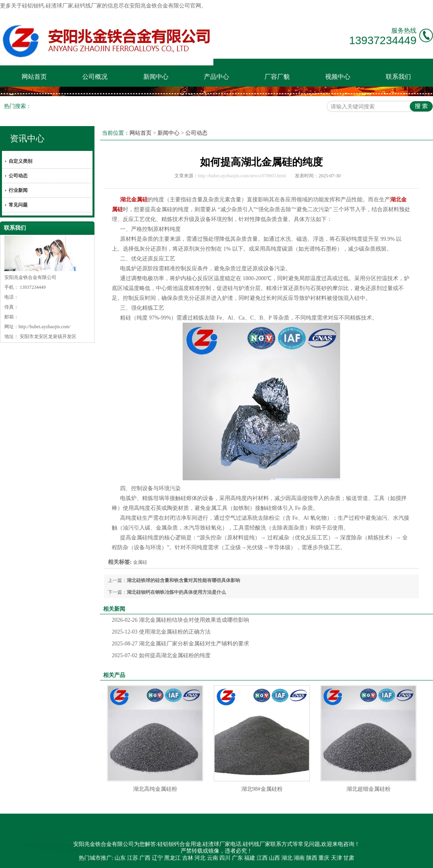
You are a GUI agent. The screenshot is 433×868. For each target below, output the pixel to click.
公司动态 (18, 176)
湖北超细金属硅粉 (368, 789)
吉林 (188, 858)
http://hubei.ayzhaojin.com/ (44, 327)
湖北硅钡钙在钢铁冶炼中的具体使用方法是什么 (176, 592)
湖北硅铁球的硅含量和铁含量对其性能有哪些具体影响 (183, 580)
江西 (262, 858)
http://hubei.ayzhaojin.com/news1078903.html (242, 176)
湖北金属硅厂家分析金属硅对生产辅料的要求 (180, 644)
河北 (200, 858)
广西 (145, 858)
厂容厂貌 (277, 77)
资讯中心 (27, 138)
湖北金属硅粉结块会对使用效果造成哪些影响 (180, 620)
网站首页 (34, 77)
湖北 (287, 858)
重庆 (324, 858)
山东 (120, 858)
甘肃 (349, 858)
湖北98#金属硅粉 (262, 789)
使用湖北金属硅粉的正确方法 (161, 632)
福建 (250, 858)
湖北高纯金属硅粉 (155, 789)
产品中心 (216, 77)
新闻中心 (156, 77)
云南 (213, 858)
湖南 (299, 858)
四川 (225, 858)
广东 (237, 858)
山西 (274, 858)
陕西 (312, 858)
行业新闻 (18, 190)
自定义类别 (20, 161)
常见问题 (18, 205)
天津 (337, 858)
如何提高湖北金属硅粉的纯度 (161, 655)
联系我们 (398, 77)
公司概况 (95, 77)
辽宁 (157, 858)
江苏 (133, 858)
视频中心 (338, 77)
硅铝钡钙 (33, 6)
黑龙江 (172, 858)
